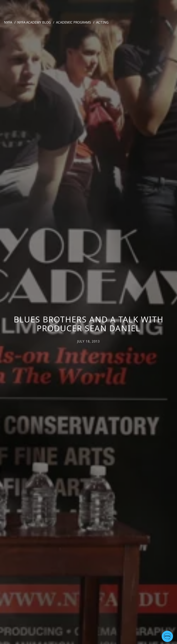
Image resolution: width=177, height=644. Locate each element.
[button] (167, 636)
